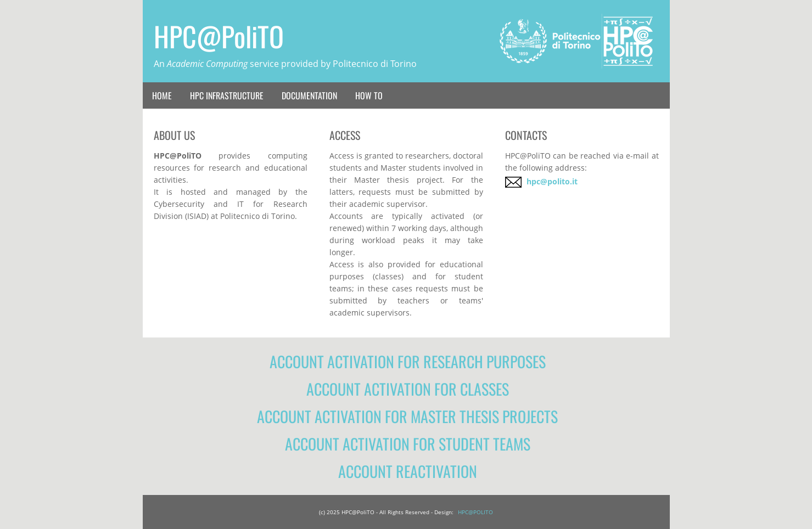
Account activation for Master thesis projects (407, 417)
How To (369, 95)
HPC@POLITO (475, 512)
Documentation (309, 95)
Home (162, 95)
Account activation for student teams (408, 444)
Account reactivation (408, 471)
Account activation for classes (408, 389)
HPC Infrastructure (227, 95)
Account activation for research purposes (408, 362)
